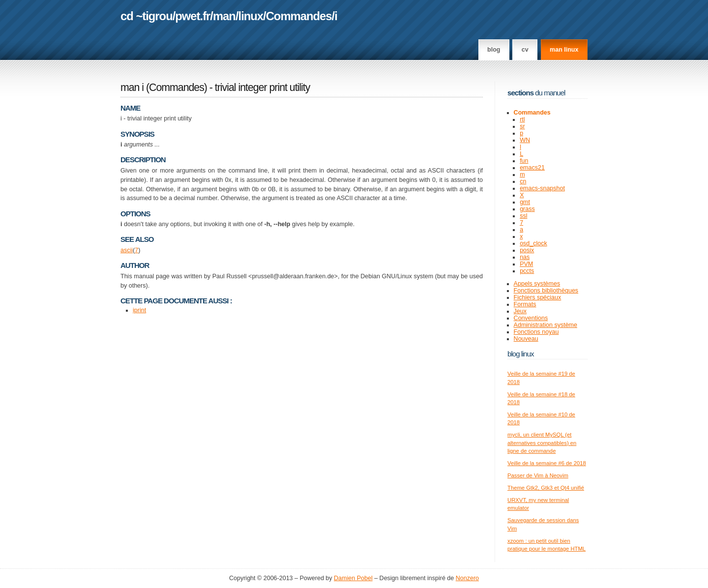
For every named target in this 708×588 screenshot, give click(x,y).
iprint (139, 310)
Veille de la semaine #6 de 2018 (547, 463)
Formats (525, 304)
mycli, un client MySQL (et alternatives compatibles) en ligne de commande (542, 443)
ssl (523, 216)
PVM (526, 264)
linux (251, 16)
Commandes (299, 16)
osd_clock (533, 243)
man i (132, 88)
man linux (564, 50)
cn (523, 181)
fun (524, 161)
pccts (527, 271)
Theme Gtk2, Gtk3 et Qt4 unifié (546, 488)
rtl (522, 119)
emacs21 (532, 168)
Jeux (520, 311)
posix (527, 250)
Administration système (546, 325)
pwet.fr (192, 16)
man (224, 16)
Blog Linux (521, 354)
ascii (127, 250)
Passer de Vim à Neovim (538, 475)
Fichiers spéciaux (538, 297)
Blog (494, 50)
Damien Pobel (353, 578)
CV (525, 50)
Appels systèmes (537, 284)
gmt (525, 202)
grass (527, 209)
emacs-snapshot (542, 188)
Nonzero (467, 578)
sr (522, 126)
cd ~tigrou (147, 16)
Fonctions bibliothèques (546, 291)
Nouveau (526, 339)
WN (525, 140)
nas (525, 257)
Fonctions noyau (536, 332)
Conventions (531, 318)
